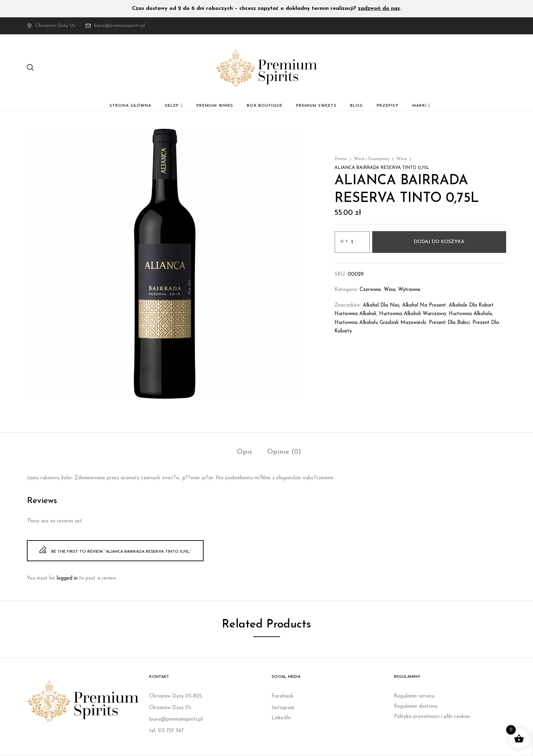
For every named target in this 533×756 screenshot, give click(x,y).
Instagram (283, 708)
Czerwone (370, 290)
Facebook (282, 696)
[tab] (244, 453)
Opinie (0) (284, 452)
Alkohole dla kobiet (471, 305)
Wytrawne (409, 290)
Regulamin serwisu (414, 696)
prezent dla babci (449, 323)
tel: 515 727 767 (166, 731)
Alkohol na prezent (424, 305)
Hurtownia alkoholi (355, 314)
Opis (244, 452)
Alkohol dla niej (381, 305)
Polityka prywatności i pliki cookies (432, 717)
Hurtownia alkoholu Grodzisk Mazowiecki (380, 323)
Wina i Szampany (372, 159)
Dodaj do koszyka (439, 242)
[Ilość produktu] (352, 242)
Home (341, 159)
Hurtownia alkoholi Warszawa (412, 314)
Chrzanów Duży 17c (51, 26)
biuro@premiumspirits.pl (119, 26)
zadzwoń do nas (379, 8)
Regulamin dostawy (416, 707)
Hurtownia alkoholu (470, 314)
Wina (402, 159)
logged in (67, 578)
